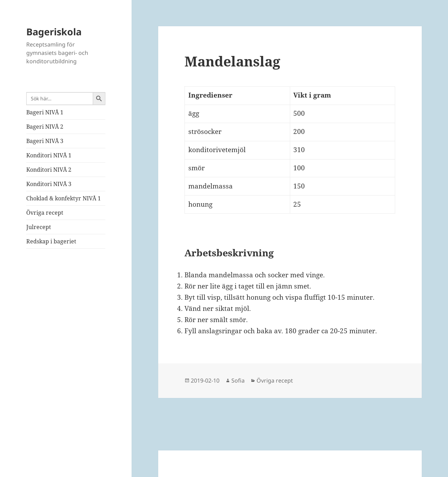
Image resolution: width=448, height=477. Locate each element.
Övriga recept (45, 213)
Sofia (238, 380)
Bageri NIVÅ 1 (45, 112)
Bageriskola (54, 32)
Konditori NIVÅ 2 (49, 170)
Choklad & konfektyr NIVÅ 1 (64, 198)
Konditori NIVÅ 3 (49, 184)
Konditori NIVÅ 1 (49, 155)
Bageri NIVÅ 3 (45, 141)
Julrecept (39, 227)
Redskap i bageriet (51, 241)
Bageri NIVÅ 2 (45, 127)
